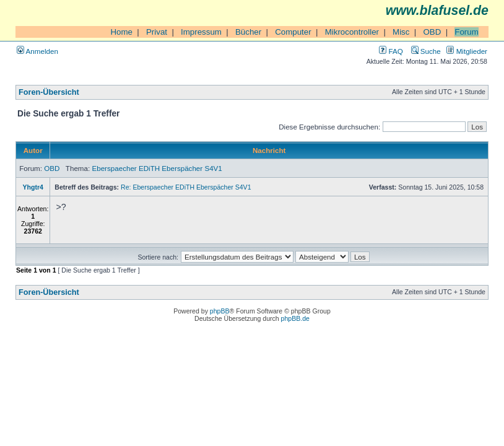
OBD (432, 32)
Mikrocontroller (352, 32)
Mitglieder (467, 51)
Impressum (201, 32)
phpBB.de (295, 318)
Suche (426, 51)
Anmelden (37, 51)
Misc (401, 32)
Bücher (248, 32)
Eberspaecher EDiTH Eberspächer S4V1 (157, 168)
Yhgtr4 (33, 187)
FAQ (391, 51)
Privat (157, 32)
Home (121, 32)
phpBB (220, 311)
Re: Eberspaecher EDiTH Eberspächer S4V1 (186, 187)
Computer (293, 32)
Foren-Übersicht (49, 92)
